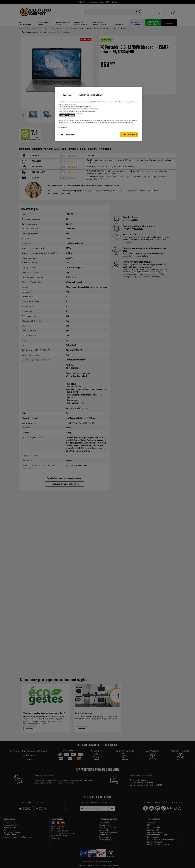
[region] (99, 114)
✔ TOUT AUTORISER (129, 134)
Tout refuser (68, 95)
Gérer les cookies (68, 134)
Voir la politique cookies (67, 116)
